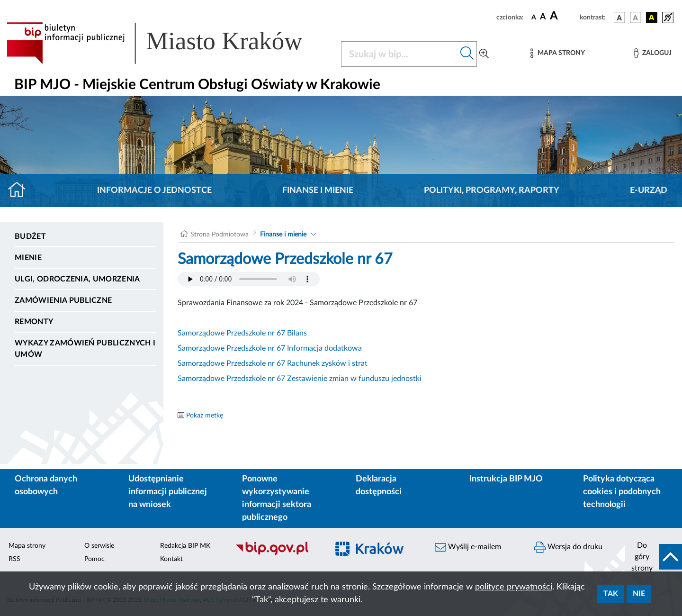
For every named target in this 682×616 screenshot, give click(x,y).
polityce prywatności (514, 587)
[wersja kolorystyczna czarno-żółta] (652, 18)
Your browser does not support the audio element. (249, 279)
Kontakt (171, 559)
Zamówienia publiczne (63, 300)
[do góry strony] (654, 557)
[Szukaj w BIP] (399, 54)
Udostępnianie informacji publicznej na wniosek (168, 492)
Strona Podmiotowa (220, 235)
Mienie (28, 258)
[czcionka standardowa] (534, 17)
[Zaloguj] (653, 53)
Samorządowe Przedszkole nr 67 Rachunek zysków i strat (273, 363)
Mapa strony (27, 546)
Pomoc (94, 559)
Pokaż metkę (205, 416)
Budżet (30, 236)
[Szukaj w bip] (467, 54)
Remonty (34, 322)
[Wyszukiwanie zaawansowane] (484, 54)
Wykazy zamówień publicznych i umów (85, 349)
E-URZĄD (649, 190)
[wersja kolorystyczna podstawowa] (619, 18)
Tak (611, 594)
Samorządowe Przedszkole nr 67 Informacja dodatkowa (270, 348)
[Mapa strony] (557, 53)
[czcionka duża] (563, 16)
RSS (14, 559)
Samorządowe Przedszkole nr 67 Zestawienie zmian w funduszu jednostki (300, 379)
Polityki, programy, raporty (492, 190)
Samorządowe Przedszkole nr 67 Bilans (242, 333)
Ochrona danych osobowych (46, 485)
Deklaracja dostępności (379, 485)
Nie (639, 594)
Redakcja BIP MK (185, 546)
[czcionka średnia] (543, 17)
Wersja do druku (568, 547)
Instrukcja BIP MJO (506, 479)
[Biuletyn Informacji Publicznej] (277, 554)
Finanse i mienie (318, 190)
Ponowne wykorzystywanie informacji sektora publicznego (277, 498)
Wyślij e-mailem (468, 547)
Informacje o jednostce (154, 190)
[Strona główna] (21, 190)
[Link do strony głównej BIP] (168, 43)
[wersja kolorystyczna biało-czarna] (636, 18)
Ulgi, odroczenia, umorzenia (77, 279)
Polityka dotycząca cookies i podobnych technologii (622, 492)
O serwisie (99, 546)
